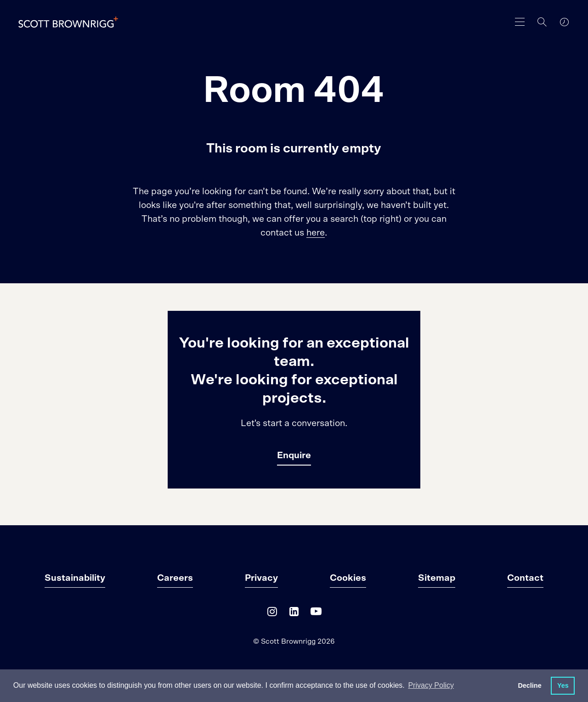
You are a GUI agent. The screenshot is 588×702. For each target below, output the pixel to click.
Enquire (294, 455)
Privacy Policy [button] (431, 685)
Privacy (261, 578)
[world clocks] (564, 22)
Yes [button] (563, 685)
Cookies (348, 578)
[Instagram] (272, 614)
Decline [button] (529, 685)
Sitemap (437, 578)
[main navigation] (520, 22)
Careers (175, 578)
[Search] (542, 22)
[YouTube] (316, 614)
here (316, 233)
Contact (525, 578)
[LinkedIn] (294, 614)
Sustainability (75, 578)
